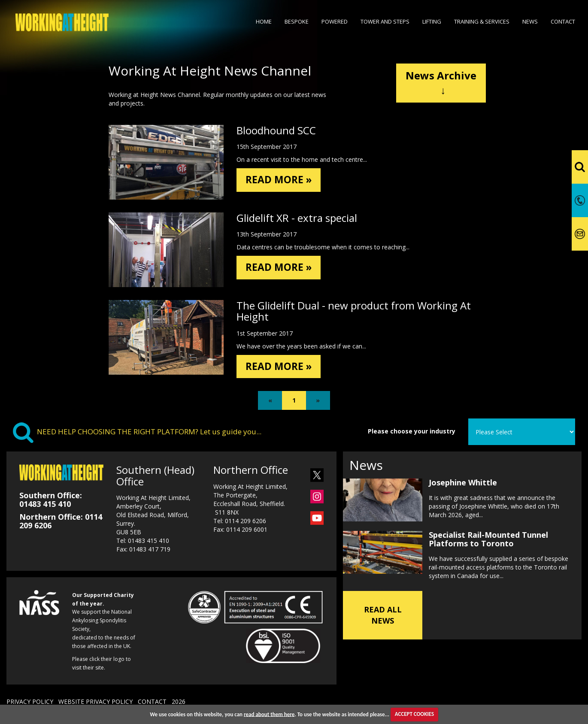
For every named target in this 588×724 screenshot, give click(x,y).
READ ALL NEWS (383, 615)
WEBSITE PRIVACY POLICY (95, 702)
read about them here (269, 714)
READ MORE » (280, 180)
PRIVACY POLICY (30, 702)
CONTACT (152, 702)
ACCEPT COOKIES (414, 714)
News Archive (441, 83)
